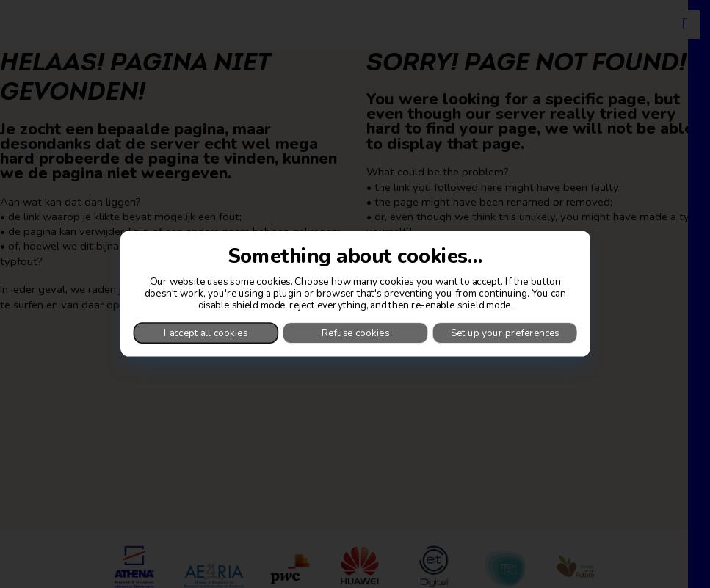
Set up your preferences (504, 333)
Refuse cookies (355, 333)
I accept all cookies (206, 333)
